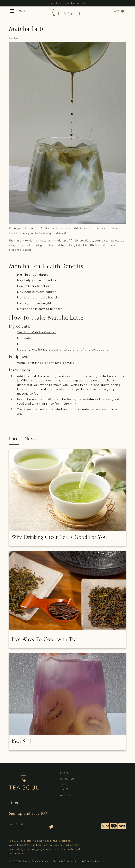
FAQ (63, 784)
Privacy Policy (40, 862)
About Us (67, 779)
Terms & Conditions (65, 862)
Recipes (14, 39)
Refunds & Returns (93, 862)
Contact (67, 795)
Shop (64, 774)
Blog (64, 790)
